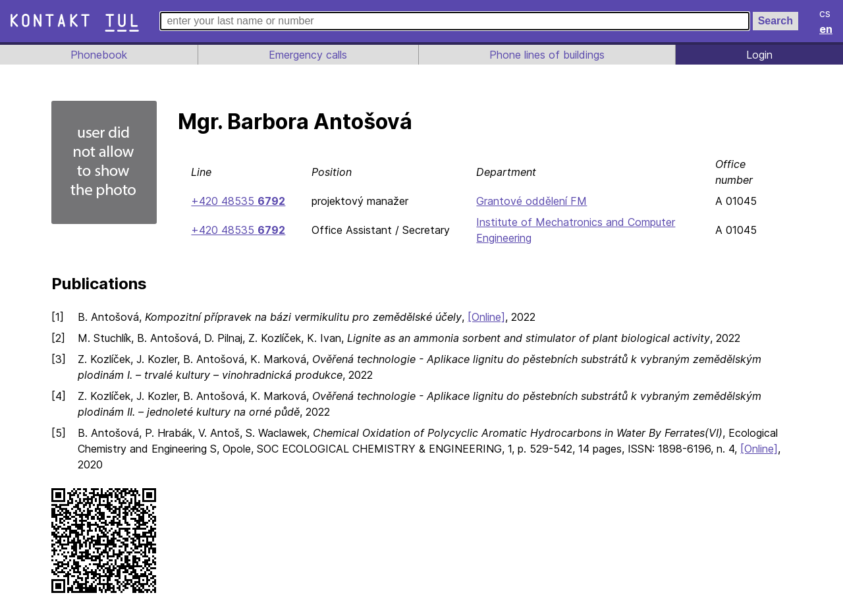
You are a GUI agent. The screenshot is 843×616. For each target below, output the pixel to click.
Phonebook (98, 55)
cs (826, 13)
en (827, 29)
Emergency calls (307, 55)
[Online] (484, 317)
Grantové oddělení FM (527, 201)
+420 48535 (237, 201)
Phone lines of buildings (547, 55)
